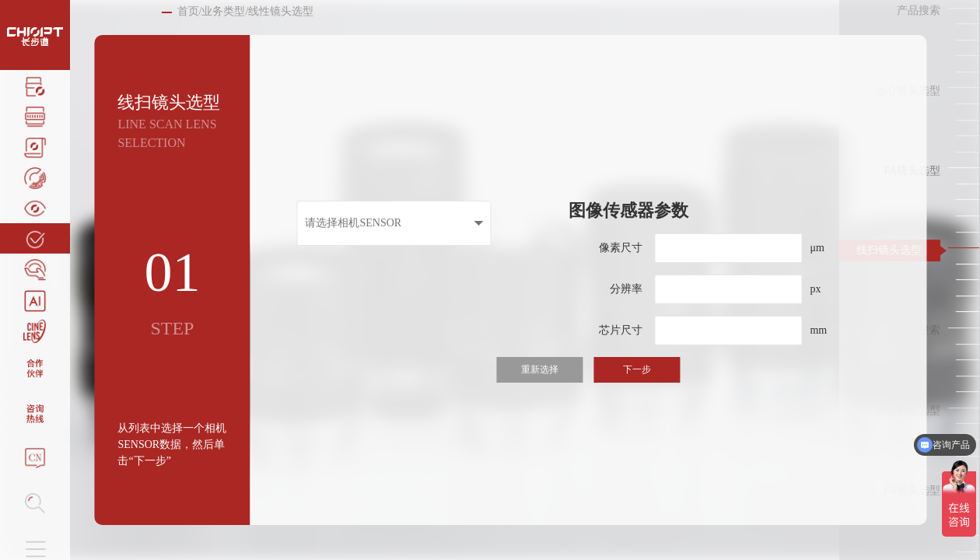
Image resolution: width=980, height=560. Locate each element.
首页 (188, 11)
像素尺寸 (621, 248)
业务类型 (223, 11)
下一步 (637, 369)
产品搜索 (919, 10)
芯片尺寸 (621, 330)
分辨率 (626, 289)
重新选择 (540, 369)
